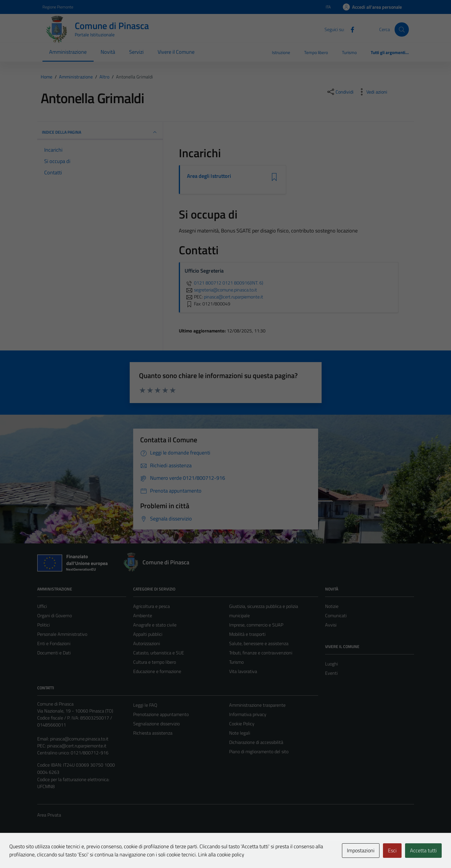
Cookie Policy (242, 724)
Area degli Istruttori (209, 176)
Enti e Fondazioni (54, 643)
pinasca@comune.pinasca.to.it (79, 739)
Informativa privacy (248, 714)
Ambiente (143, 615)
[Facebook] (350, 29)
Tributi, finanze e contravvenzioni (261, 653)
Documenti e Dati (54, 653)
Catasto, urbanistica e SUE (159, 653)
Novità (108, 52)
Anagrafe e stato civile (155, 625)
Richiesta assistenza (153, 733)
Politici (43, 625)
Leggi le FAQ (145, 705)
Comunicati (336, 615)
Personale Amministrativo (62, 634)
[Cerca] (402, 29)
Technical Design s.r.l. (77, 851)
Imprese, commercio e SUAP (256, 625)
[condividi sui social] (340, 92)
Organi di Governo (55, 615)
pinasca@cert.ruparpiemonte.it (77, 746)
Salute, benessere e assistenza (259, 643)
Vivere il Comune (176, 52)
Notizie (332, 606)
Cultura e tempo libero (155, 662)
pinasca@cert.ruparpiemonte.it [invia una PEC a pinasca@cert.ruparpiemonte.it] (233, 297)
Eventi (331, 673)
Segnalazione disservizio (156, 724)
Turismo (349, 52)
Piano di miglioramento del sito (259, 751)
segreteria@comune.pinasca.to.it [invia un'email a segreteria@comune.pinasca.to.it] (221, 290)
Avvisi (331, 625)
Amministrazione (68, 52)
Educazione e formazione (157, 671)
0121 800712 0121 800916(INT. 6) (224, 283)
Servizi (136, 52)
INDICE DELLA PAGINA (100, 132)
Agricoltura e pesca (151, 606)
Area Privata (49, 815)
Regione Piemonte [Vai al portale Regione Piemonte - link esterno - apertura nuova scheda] (58, 7)
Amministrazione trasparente (257, 705)
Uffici (42, 606)
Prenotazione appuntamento (161, 714)
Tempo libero (316, 52)
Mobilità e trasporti (247, 634)
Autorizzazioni (147, 643)
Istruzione (281, 52)
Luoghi (331, 664)
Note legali (240, 733)
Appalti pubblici (148, 634)
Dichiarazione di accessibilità (256, 742)
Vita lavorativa (243, 671)
